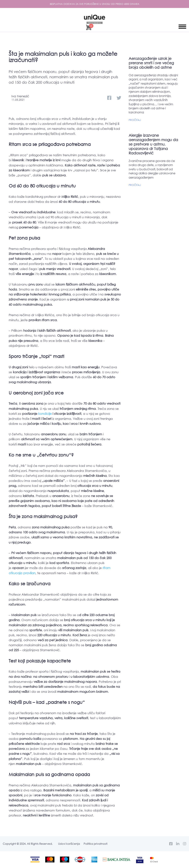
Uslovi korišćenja (69, 844)
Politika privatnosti (96, 844)
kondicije (45, 414)
